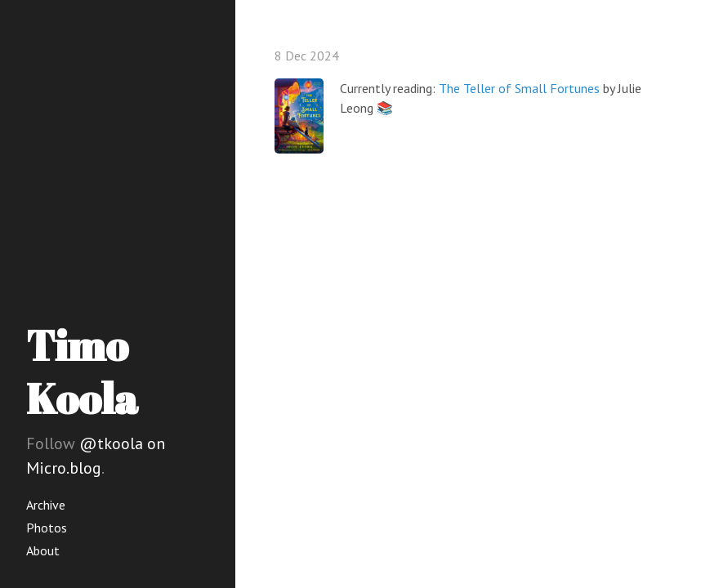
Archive (46, 505)
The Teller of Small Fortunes (519, 88)
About (43, 550)
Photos (47, 528)
